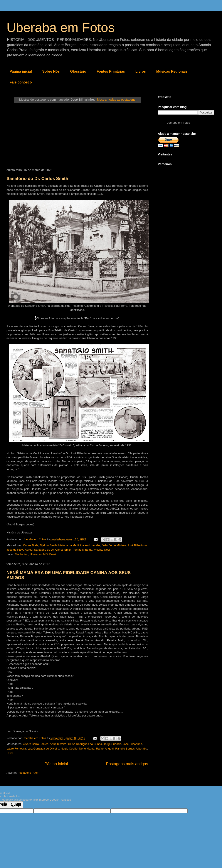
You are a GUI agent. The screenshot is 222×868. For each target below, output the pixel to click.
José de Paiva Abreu (19, 550)
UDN (10, 753)
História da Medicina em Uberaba (79, 545)
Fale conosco (21, 82)
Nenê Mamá (87, 749)
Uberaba (142, 749)
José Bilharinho (137, 545)
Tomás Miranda (83, 550)
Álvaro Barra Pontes (36, 744)
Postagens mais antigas (127, 764)
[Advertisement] (77, 136)
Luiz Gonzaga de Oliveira (43, 749)
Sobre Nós (51, 71)
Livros (141, 71)
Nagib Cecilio (69, 749)
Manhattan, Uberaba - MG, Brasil (36, 554)
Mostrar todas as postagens (116, 100)
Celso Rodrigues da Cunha (85, 744)
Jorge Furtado (112, 744)
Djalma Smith (48, 545)
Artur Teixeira (58, 744)
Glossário (78, 71)
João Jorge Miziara (114, 545)
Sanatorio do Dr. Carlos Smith (53, 550)
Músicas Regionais (172, 71)
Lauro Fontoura (16, 749)
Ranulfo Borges (125, 749)
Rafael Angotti (105, 749)
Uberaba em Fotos (61, 27)
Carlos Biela (31, 545)
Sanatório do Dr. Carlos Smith (37, 178)
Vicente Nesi (102, 550)
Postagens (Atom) (29, 773)
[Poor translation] (16, 805)
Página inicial (21, 71)
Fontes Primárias (111, 71)
